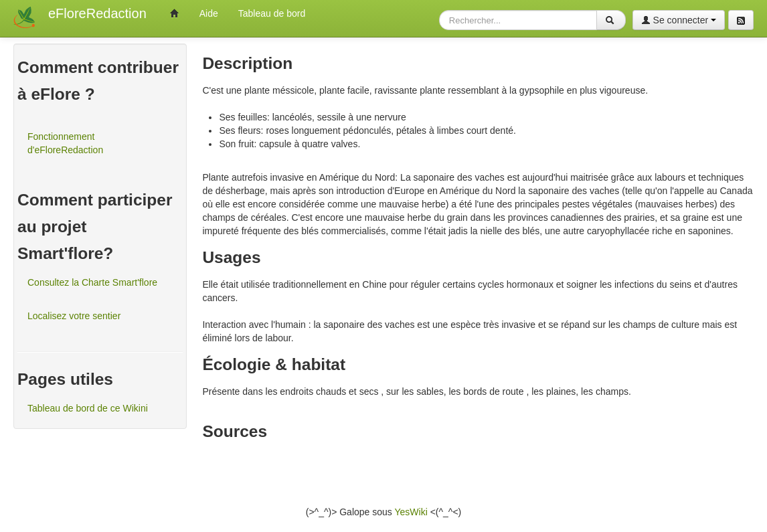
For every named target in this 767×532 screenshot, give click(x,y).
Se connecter (679, 20)
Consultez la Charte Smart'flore (92, 282)
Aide (209, 13)
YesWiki (411, 512)
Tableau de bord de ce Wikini (88, 408)
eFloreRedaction (97, 13)
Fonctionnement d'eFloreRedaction (65, 143)
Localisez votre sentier (74, 316)
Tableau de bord (272, 13)
